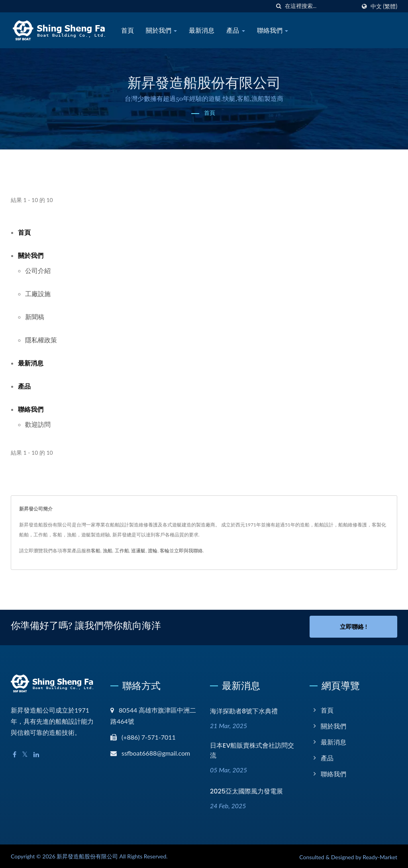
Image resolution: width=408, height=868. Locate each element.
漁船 (108, 551)
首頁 (127, 30)
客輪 (165, 551)
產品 (235, 30)
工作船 (122, 551)
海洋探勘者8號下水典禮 (244, 710)
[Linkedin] (36, 753)
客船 (96, 551)
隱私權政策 (41, 340)
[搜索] (279, 6)
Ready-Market (380, 855)
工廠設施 (38, 294)
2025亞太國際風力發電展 (246, 790)
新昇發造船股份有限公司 (87, 855)
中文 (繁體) (384, 6)
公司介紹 (38, 270)
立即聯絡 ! (353, 626)
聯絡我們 (273, 30)
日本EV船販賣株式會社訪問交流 (252, 749)
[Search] (320, 6)
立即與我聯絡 (188, 551)
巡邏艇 (138, 551)
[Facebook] (15, 753)
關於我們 (161, 30)
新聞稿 (35, 317)
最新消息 (202, 30)
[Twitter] (25, 753)
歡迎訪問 (38, 424)
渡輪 (153, 551)
